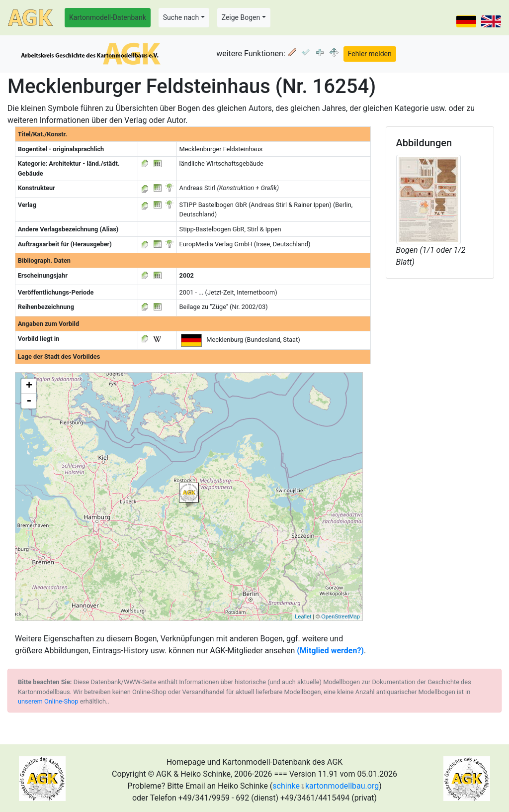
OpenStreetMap (340, 616)
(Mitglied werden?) (330, 651)
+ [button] (29, 386)
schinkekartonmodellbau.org (326, 786)
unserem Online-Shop (48, 701)
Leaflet (303, 616)
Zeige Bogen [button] (241, 17)
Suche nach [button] (181, 17)
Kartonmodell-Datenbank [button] (108, 17)
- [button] (29, 401)
